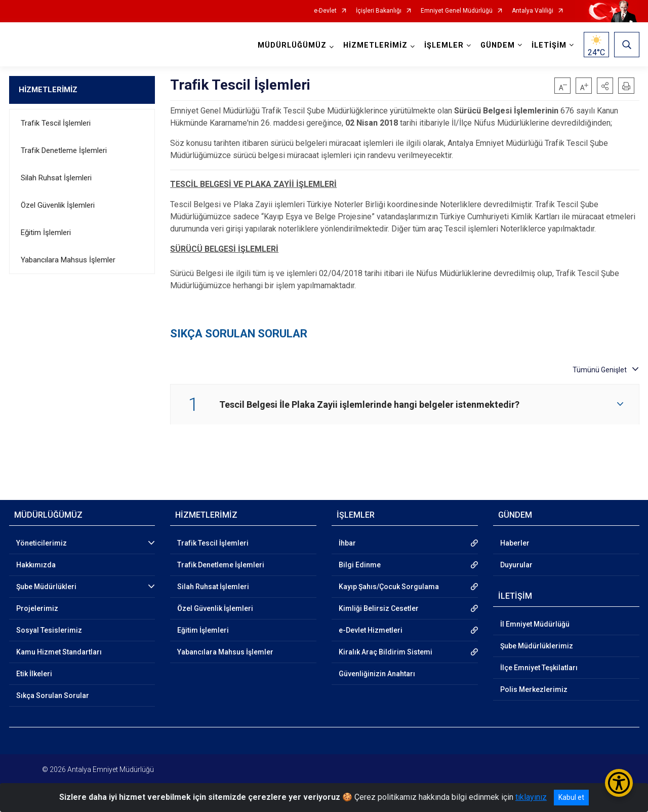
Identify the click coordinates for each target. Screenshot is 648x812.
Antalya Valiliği (533, 11)
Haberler (515, 543)
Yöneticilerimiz (42, 543)
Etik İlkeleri (34, 674)
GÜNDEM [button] (498, 45)
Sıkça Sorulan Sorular (53, 695)
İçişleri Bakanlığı (379, 11)
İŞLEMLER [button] (444, 45)
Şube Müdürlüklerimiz (537, 646)
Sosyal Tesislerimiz (49, 630)
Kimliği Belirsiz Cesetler (379, 608)
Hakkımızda (36, 565)
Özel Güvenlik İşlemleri (58, 205)
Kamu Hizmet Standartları (59, 652)
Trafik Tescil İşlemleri (56, 123)
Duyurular (516, 565)
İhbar (347, 543)
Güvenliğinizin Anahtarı (377, 674)
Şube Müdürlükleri (46, 587)
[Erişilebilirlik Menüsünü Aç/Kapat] (619, 783)
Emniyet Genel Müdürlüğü (457, 11)
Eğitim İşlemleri (46, 233)
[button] (605, 86)
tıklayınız (531, 797)
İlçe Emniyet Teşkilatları (539, 668)
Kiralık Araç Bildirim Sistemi (386, 652)
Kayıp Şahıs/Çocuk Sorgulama (389, 587)
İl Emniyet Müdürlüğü (535, 624)
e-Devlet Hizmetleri (371, 630)
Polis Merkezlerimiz (534, 689)
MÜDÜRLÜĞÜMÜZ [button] (292, 45)
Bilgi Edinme (360, 565)
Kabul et (571, 797)
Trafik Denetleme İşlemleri (64, 150)
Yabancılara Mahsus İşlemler (68, 260)
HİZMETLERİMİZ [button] (375, 45)
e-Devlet (325, 11)
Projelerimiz (37, 608)
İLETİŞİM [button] (549, 45)
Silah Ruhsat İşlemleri (56, 178)
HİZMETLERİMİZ (48, 90)
